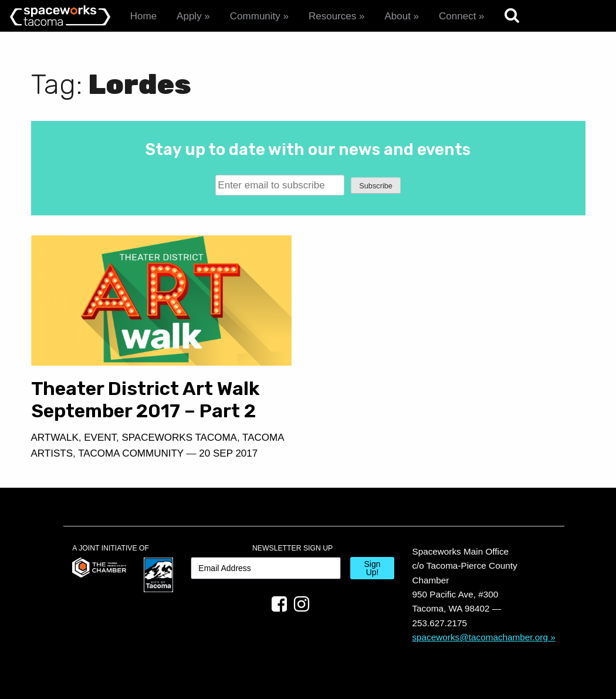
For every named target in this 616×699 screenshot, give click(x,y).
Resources (332, 16)
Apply (189, 16)
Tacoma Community (131, 453)
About (397, 16)
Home (143, 16)
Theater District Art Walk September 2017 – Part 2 (145, 399)
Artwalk (55, 438)
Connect (457, 16)
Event (100, 438)
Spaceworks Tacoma (179, 438)
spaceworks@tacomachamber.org (480, 637)
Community (255, 16)
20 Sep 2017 (228, 453)
